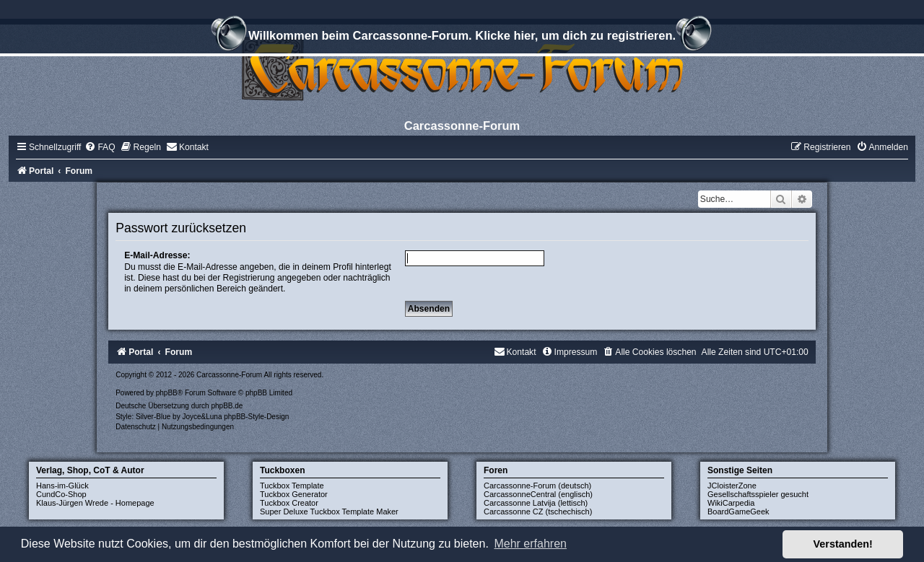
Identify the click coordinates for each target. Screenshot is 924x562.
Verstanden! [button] (843, 544)
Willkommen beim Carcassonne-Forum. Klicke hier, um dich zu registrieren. (462, 38)
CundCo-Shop (61, 494)
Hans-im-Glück (62, 486)
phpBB (167, 393)
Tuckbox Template (292, 486)
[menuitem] (100, 147)
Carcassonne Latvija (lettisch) (536, 503)
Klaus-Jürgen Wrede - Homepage (95, 503)
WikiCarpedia (731, 503)
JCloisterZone (732, 486)
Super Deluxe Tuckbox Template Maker (329, 511)
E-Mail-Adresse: (157, 255)
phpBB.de (227, 406)
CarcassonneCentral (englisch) (538, 494)
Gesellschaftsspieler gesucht (758, 494)
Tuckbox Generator (294, 494)
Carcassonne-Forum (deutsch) (537, 486)
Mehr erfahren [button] (530, 544)
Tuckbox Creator (289, 503)
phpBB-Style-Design (256, 417)
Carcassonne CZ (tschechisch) (538, 511)
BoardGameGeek (738, 511)
